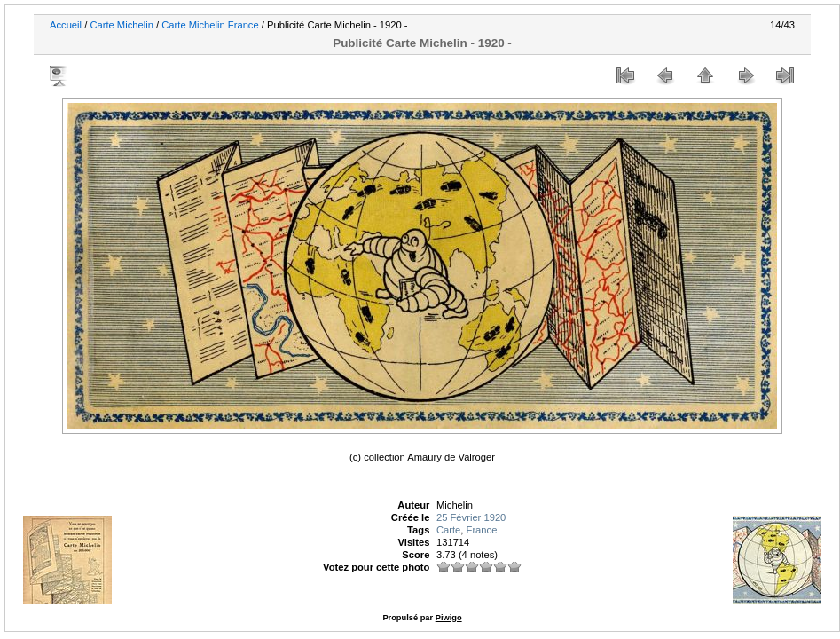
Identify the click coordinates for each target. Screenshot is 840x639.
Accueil (66, 25)
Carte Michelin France (210, 25)
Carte (448, 530)
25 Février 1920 (471, 517)
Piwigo (449, 618)
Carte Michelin (122, 25)
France (482, 530)
